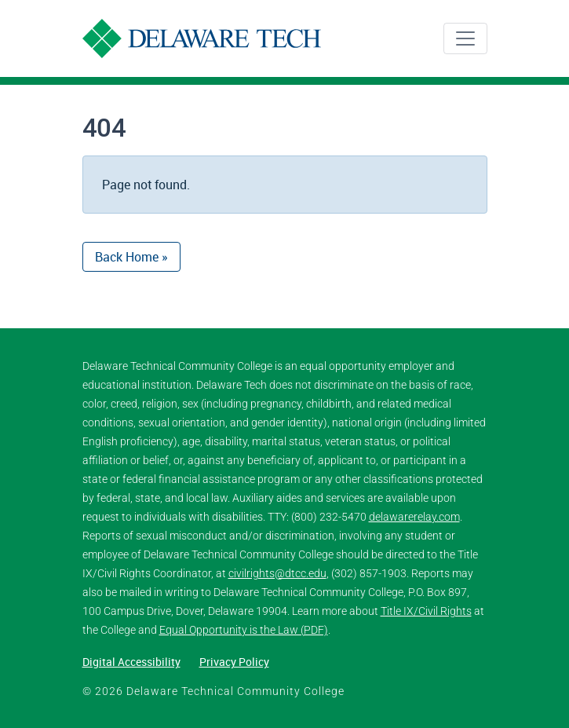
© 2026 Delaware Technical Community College (213, 691)
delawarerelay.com (414, 517)
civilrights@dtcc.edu (277, 573)
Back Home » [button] (131, 257)
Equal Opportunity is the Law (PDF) (244, 630)
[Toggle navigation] (465, 38)
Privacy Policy (234, 662)
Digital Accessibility (131, 662)
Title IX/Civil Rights (426, 611)
